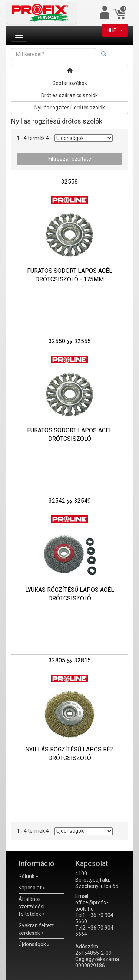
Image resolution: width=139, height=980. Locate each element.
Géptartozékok (70, 83)
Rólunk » (28, 876)
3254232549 (70, 501)
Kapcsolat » (32, 888)
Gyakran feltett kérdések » (36, 929)
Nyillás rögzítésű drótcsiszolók (70, 108)
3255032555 (70, 341)
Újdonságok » (34, 944)
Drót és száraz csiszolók (69, 95)
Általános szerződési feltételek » (32, 907)
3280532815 (70, 660)
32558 (69, 182)
